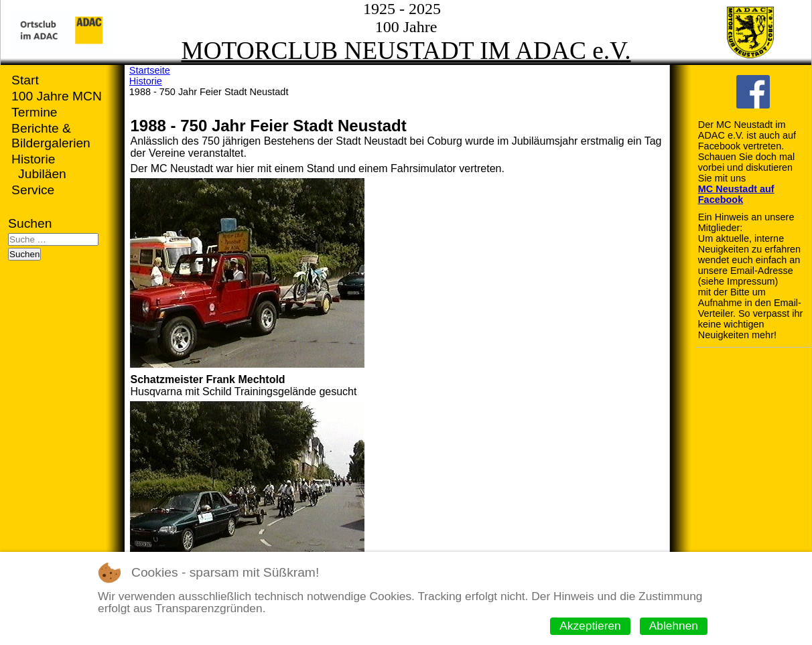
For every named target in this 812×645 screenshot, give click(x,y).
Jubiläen (42, 174)
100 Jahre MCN (57, 96)
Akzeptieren (590, 626)
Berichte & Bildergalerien (51, 136)
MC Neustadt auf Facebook (736, 194)
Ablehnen (674, 626)
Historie (33, 159)
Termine (34, 112)
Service (33, 190)
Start (25, 80)
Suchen (30, 223)
